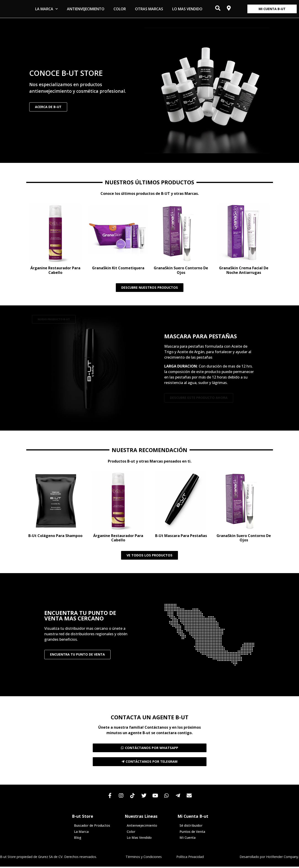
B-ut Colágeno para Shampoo (55, 536)
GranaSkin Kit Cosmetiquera (118, 268)
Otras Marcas (149, 9)
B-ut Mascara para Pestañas (181, 536)
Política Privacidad (190, 858)
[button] (54, 319)
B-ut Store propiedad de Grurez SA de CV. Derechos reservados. (48, 858)
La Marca (46, 9)
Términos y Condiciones (144, 858)
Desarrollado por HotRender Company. (269, 858)
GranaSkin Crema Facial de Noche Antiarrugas (244, 270)
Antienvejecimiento (86, 9)
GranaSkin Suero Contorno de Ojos (181, 270)
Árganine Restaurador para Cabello (55, 270)
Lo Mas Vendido (187, 9)
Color (120, 9)
